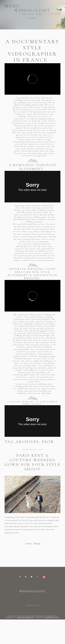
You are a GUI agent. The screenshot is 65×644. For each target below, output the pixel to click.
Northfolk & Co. (52, 618)
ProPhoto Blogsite (25, 618)
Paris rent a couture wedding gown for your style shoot (32, 462)
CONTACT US (32, 605)
